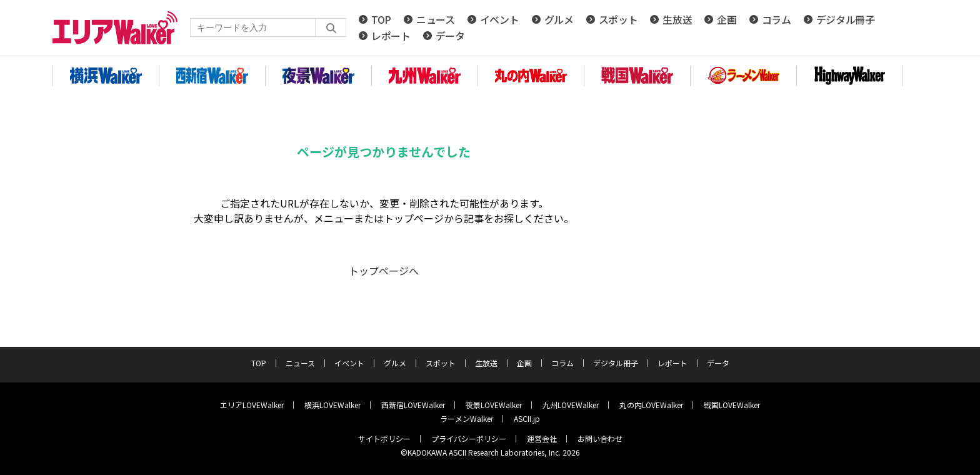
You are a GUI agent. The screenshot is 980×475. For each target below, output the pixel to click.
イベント (500, 19)
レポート (391, 36)
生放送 (677, 19)
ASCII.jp (527, 418)
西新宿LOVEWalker (413, 405)
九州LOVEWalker (571, 405)
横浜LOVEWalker (332, 405)
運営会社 (542, 438)
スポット (618, 19)
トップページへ (384, 271)
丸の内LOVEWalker (651, 405)
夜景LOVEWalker (494, 405)
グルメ (559, 19)
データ (450, 36)
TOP (381, 19)
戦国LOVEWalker (732, 405)
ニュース (436, 19)
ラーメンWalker (467, 418)
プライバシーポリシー (469, 438)
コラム (777, 19)
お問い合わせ (600, 438)
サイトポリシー (384, 438)
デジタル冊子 (846, 19)
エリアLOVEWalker (252, 405)
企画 (727, 19)
